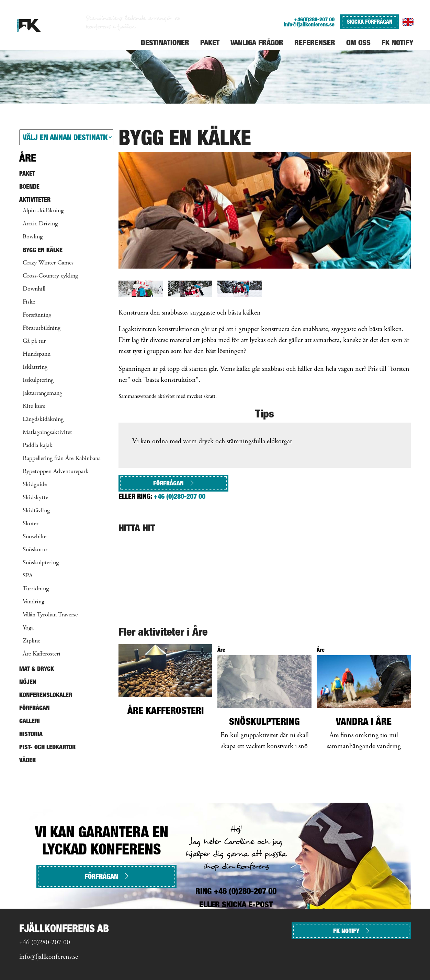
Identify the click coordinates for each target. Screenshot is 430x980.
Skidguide (35, 485)
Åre (28, 158)
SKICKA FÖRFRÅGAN (370, 22)
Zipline (31, 641)
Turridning (36, 589)
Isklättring (35, 367)
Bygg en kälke (43, 250)
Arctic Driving (40, 224)
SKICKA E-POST (247, 904)
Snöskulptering (41, 563)
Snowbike (35, 537)
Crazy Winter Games (48, 263)
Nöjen (28, 682)
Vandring (33, 602)
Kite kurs (34, 406)
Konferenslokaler (46, 695)
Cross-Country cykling (50, 276)
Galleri (30, 721)
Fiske (29, 302)
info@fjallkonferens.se (309, 25)
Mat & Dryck (37, 669)
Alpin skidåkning (43, 211)
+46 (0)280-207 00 (179, 496)
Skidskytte (35, 498)
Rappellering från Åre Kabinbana (62, 459)
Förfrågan (173, 483)
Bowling (33, 237)
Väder (27, 760)
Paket (27, 173)
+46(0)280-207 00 (314, 19)
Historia (31, 734)
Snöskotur (35, 550)
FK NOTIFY (351, 931)
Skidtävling (36, 511)
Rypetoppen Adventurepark (56, 472)
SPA (28, 576)
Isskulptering (38, 380)
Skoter (31, 524)
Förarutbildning (42, 328)
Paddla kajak (38, 446)
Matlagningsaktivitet (47, 433)
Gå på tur (34, 341)
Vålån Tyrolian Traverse (50, 615)
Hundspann (37, 354)
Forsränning (37, 315)
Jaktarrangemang (42, 393)
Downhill (34, 289)
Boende (29, 186)
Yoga (28, 628)
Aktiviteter (35, 199)
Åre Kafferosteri (42, 654)
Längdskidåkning (43, 420)
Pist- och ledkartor (47, 747)
